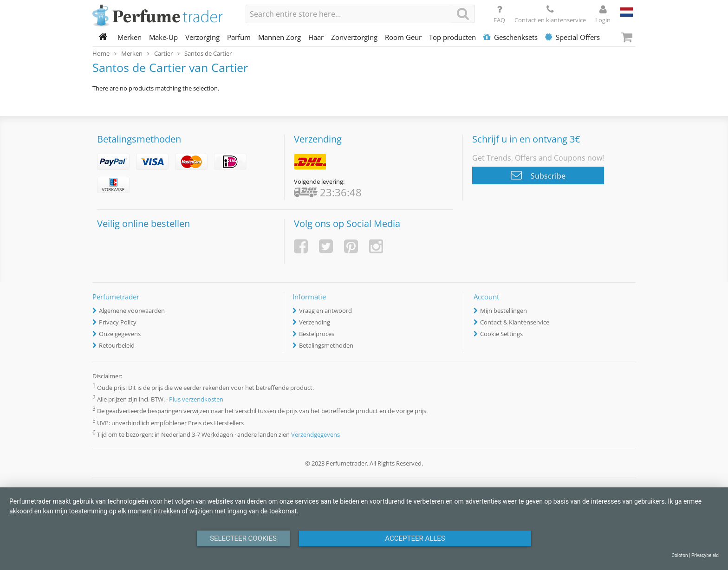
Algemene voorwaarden (132, 311)
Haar (316, 37)
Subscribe (538, 175)
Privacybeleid (705, 555)
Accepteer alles (415, 538)
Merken (130, 37)
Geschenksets (510, 37)
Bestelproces (317, 334)
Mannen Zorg (279, 37)
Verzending (315, 322)
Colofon (679, 555)
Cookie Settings (501, 334)
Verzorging (202, 37)
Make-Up (163, 37)
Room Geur (403, 37)
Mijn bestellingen (504, 311)
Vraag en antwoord (325, 311)
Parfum (239, 37)
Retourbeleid (117, 345)
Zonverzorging (354, 37)
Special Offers (572, 37)
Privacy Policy (118, 322)
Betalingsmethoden (326, 345)
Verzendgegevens (315, 434)
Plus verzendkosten (196, 400)
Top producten (452, 37)
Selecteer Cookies (243, 538)
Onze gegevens (120, 334)
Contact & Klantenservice (515, 322)
